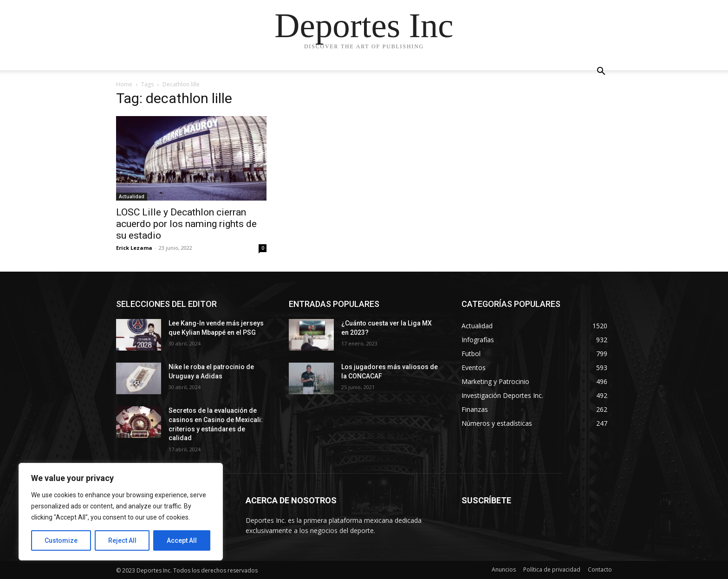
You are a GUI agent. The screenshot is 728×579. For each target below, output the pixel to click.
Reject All (122, 540)
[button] (601, 72)
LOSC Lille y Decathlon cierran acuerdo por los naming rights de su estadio (186, 224)
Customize (61, 540)
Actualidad (132, 196)
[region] (121, 512)
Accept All (182, 540)
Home (124, 84)
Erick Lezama (134, 248)
